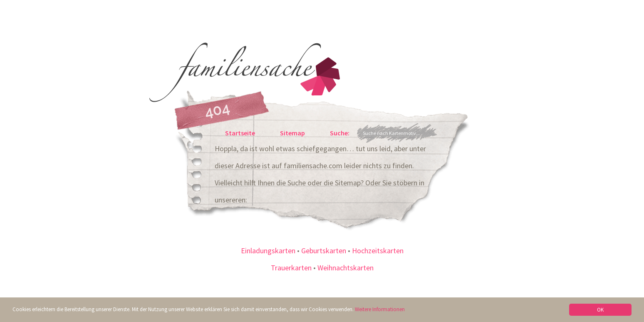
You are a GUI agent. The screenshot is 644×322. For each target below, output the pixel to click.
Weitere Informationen (380, 309)
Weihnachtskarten (346, 268)
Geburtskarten (324, 251)
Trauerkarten (291, 268)
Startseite (240, 133)
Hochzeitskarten (378, 251)
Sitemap (292, 133)
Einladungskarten (268, 251)
